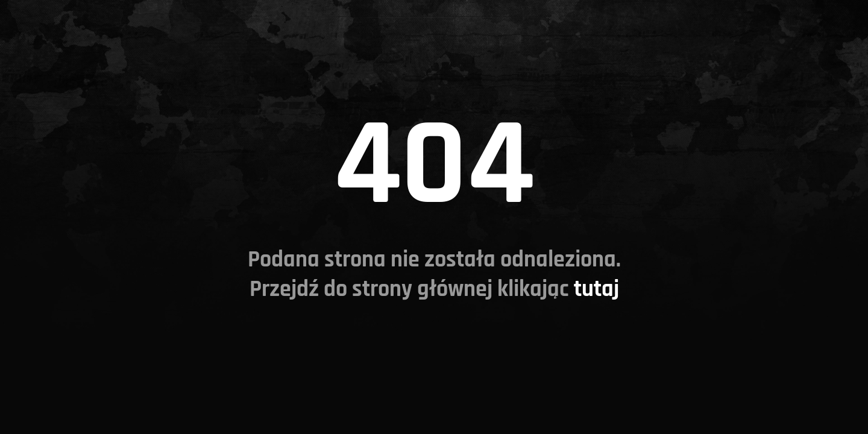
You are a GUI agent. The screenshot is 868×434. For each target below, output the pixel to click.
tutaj (596, 289)
